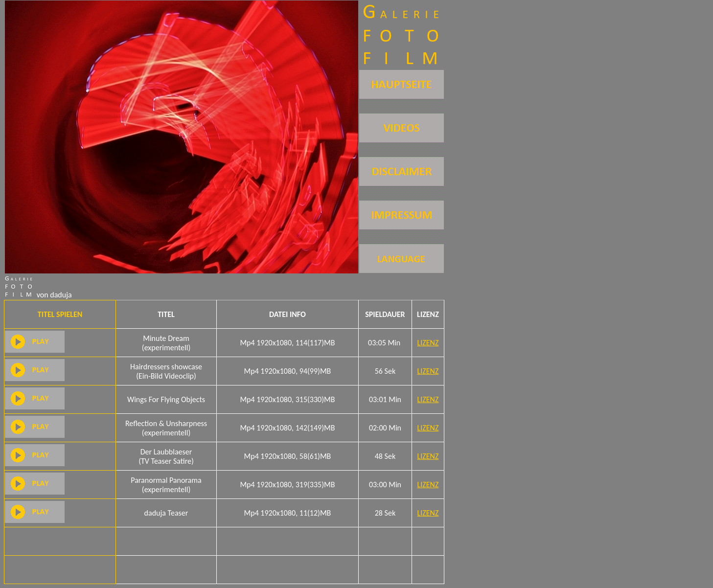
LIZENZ (428, 343)
